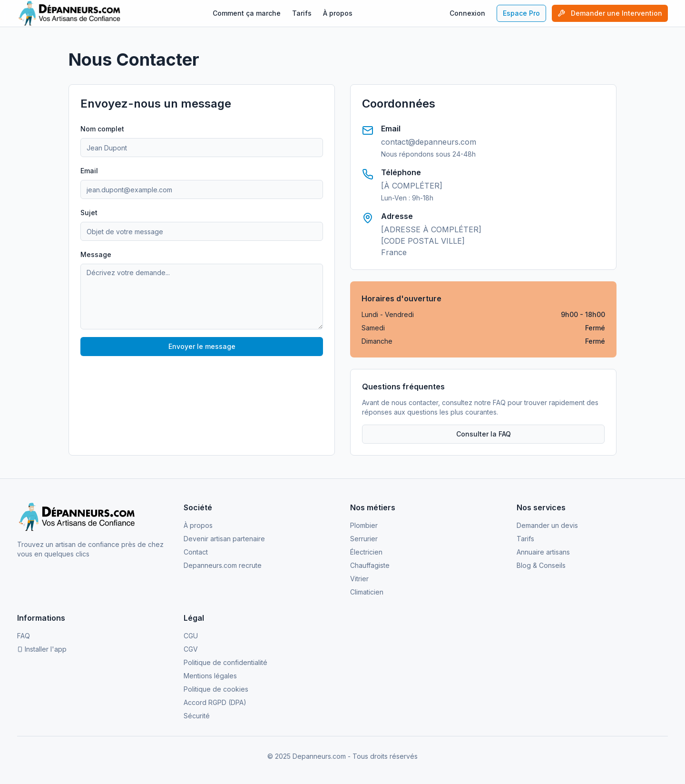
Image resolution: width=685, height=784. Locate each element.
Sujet (89, 213)
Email (89, 171)
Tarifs (302, 13)
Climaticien (367, 592)
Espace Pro (521, 13)
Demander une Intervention (610, 13)
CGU (191, 636)
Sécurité (197, 716)
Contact (196, 552)
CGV (191, 649)
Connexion (467, 13)
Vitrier (359, 579)
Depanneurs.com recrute (223, 565)
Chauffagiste (370, 565)
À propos (338, 13)
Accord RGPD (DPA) (215, 702)
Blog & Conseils (541, 565)
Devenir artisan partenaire (224, 539)
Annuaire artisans (543, 552)
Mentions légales (210, 676)
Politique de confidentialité (225, 662)
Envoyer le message (202, 346)
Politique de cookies (216, 689)
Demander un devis (547, 525)
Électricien (366, 552)
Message (96, 254)
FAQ (24, 636)
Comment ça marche (247, 13)
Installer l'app (42, 649)
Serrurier (364, 539)
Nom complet (102, 129)
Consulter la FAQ (484, 434)
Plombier (364, 525)
